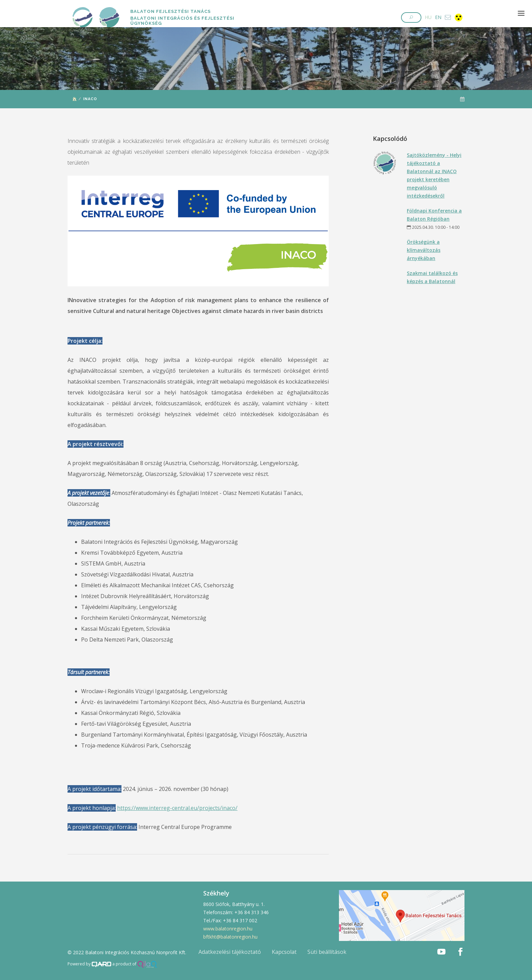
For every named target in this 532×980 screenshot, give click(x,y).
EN (438, 17)
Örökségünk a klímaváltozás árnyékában (424, 250)
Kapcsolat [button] (284, 952)
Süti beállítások (327, 952)
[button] (411, 17)
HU (428, 17)
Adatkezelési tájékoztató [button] (230, 952)
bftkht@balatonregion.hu (230, 937)
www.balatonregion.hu (228, 929)
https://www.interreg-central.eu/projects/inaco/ (177, 808)
